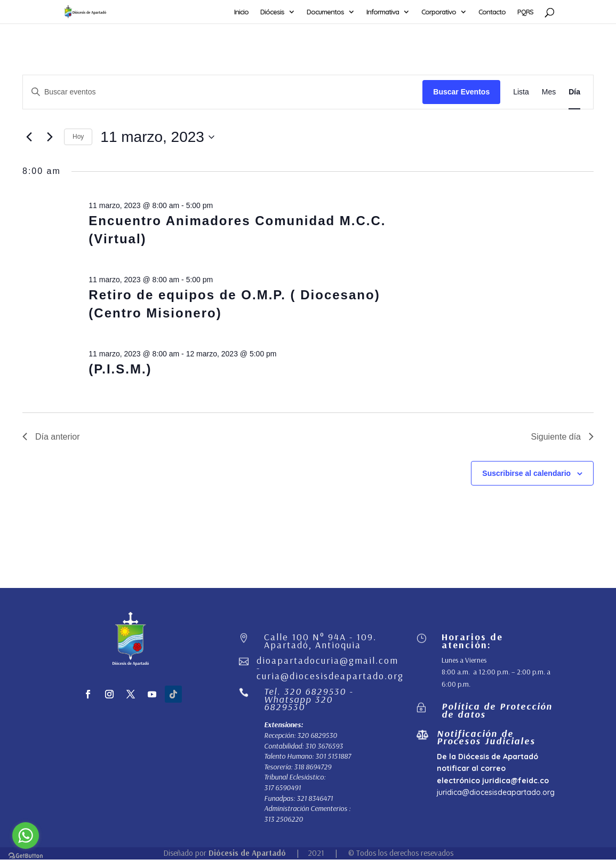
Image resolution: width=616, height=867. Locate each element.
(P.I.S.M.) (120, 369)
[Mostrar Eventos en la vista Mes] (549, 92)
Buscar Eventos (461, 92)
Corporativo (439, 12)
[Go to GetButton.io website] (26, 856)
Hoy (78, 137)
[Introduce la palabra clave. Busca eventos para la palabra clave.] (223, 92)
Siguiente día (562, 437)
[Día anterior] (29, 137)
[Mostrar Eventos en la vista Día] (574, 92)
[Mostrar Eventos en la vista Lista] (521, 92)
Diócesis (272, 12)
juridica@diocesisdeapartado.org (496, 792)
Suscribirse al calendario (526, 473)
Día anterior (51, 437)
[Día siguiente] (50, 137)
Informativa (383, 12)
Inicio (241, 12)
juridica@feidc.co (515, 781)
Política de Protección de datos (497, 710)
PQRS (525, 12)
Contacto (492, 12)
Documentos (325, 12)
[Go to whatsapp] (26, 836)
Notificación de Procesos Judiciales (486, 737)
